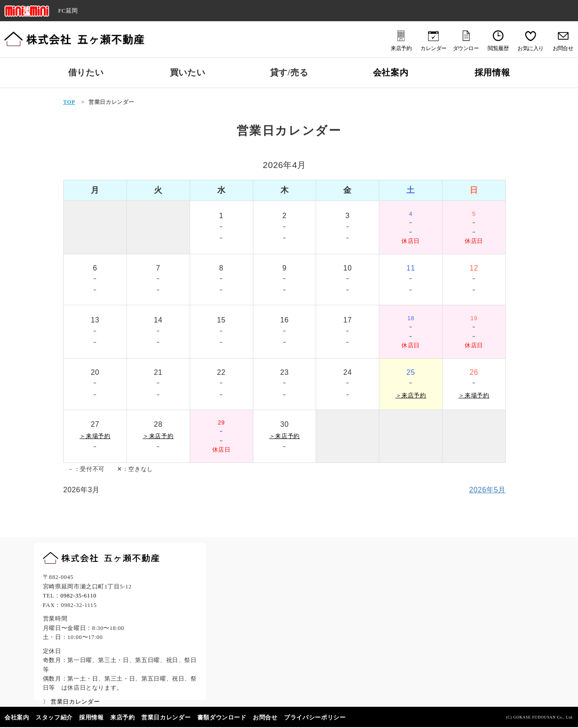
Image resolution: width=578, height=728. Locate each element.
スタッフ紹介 (54, 718)
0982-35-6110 (79, 596)
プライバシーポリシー (315, 718)
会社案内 (391, 72)
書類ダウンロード (222, 718)
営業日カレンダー (166, 718)
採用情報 (492, 72)
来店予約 (123, 718)
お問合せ (265, 718)
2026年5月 (487, 490)
